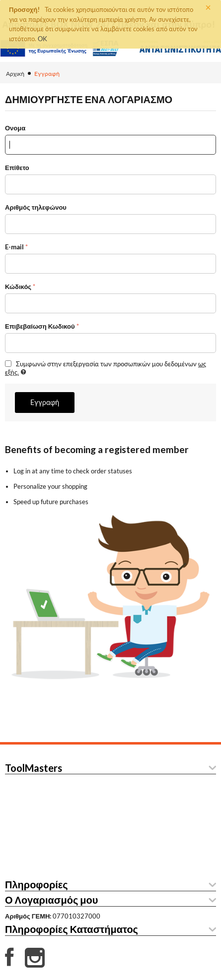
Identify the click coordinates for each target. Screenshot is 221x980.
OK (42, 39)
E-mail (14, 247)
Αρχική (15, 74)
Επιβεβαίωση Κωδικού (40, 326)
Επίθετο (17, 168)
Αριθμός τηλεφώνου (36, 207)
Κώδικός (18, 287)
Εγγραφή (45, 402)
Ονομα (15, 128)
